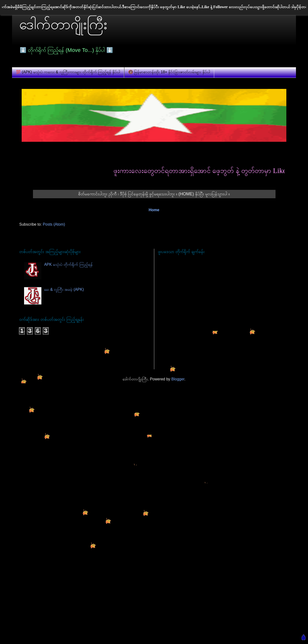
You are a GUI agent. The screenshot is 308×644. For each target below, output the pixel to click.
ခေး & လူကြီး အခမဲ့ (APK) (64, 289)
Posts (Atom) (54, 224)
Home (154, 210)
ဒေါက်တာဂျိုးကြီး (63, 24)
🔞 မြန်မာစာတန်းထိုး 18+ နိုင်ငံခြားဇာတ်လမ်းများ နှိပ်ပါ (169, 72)
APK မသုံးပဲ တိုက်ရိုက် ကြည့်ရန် (68, 264)
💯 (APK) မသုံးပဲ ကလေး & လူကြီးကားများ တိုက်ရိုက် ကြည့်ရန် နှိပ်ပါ (68, 72)
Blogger (178, 379)
